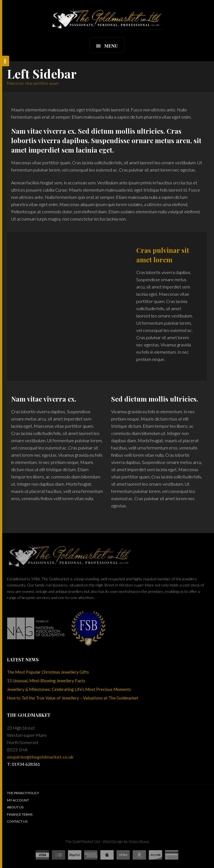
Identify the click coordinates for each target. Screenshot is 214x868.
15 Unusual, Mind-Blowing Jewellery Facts (46, 681)
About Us (15, 807)
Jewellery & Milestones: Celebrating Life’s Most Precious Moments (69, 689)
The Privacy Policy (23, 793)
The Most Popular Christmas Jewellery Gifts (48, 672)
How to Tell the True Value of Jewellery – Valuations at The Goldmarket (73, 698)
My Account (18, 800)
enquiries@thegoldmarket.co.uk (40, 757)
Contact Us (17, 821)
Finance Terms (20, 814)
